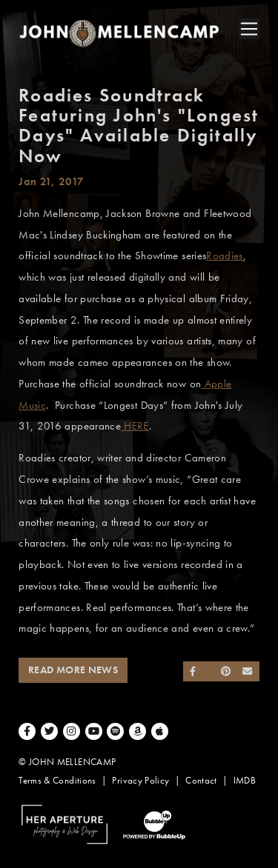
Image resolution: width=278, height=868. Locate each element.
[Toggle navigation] (249, 29)
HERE (135, 426)
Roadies (225, 256)
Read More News (73, 670)
